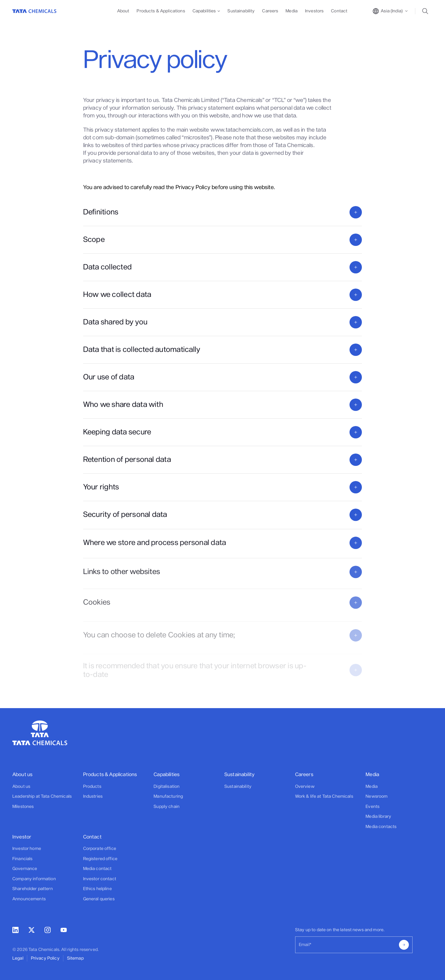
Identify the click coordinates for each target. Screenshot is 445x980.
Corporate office (100, 849)
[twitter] (32, 931)
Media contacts (381, 827)
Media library (378, 816)
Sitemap (75, 958)
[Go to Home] (34, 11)
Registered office (100, 859)
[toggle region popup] (390, 11)
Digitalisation (167, 786)
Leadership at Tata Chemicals (42, 796)
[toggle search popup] (427, 11)
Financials (22, 859)
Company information (34, 879)
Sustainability (238, 786)
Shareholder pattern (33, 889)
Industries (93, 796)
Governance (25, 869)
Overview (305, 786)
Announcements (29, 899)
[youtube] (64, 930)
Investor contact (100, 879)
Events (373, 807)
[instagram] (48, 931)
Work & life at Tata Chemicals (324, 796)
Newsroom (377, 796)
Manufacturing (168, 796)
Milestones (23, 807)
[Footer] (46, 790)
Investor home (27, 849)
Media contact (97, 869)
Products (92, 786)
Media (372, 786)
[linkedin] (15, 931)
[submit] (404, 945)
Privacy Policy (45, 958)
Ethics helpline (97, 889)
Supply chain (167, 807)
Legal (18, 958)
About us (21, 786)
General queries (99, 899)
